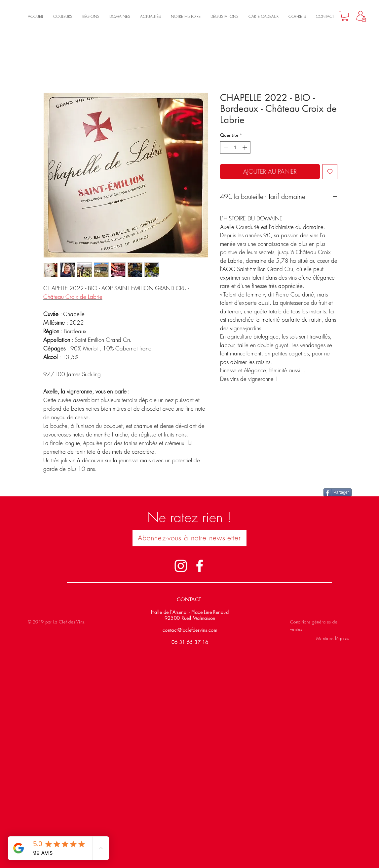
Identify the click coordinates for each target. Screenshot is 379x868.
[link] (345, 16)
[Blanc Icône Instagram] (181, 566)
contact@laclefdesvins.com (190, 630)
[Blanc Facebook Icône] (200, 566)
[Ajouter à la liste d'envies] (330, 172)
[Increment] (245, 147)
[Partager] (338, 492)
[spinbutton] (235, 147)
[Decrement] (225, 147)
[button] (189, 538)
